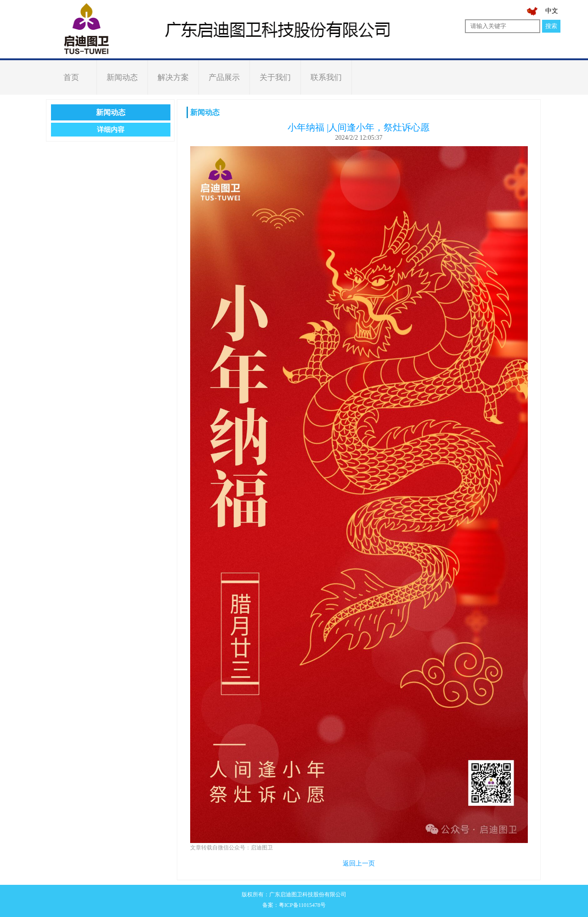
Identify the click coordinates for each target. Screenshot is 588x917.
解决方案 (173, 77)
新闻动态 (122, 77)
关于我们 (275, 77)
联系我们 (326, 77)
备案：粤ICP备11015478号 (294, 905)
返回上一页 (359, 863)
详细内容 (111, 130)
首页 (71, 77)
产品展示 (224, 77)
